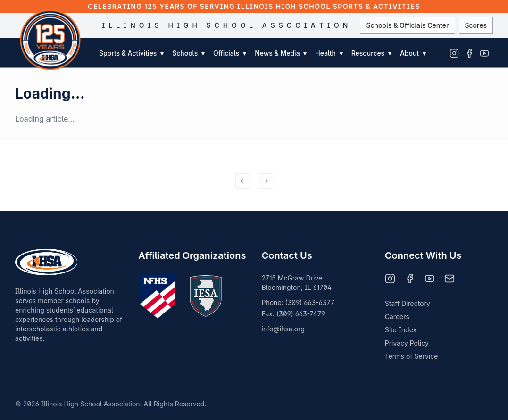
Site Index (401, 330)
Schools (188, 53)
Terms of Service (412, 356)
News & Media (281, 53)
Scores (476, 25)
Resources (371, 53)
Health (329, 53)
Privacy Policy (407, 343)
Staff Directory (408, 303)
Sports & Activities (131, 53)
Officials (230, 53)
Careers (397, 317)
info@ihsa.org (283, 329)
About (413, 53)
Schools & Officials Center (407, 25)
